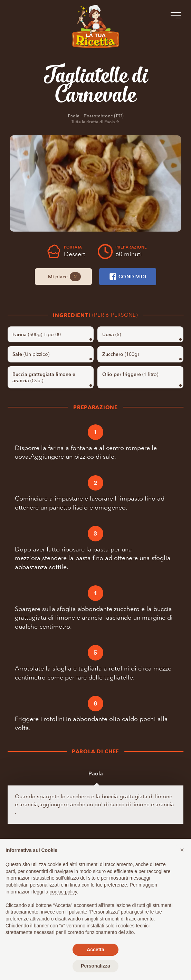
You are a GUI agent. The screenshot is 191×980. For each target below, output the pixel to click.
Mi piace (64, 277)
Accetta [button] (95, 950)
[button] (182, 850)
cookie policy (63, 892)
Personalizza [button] (95, 966)
